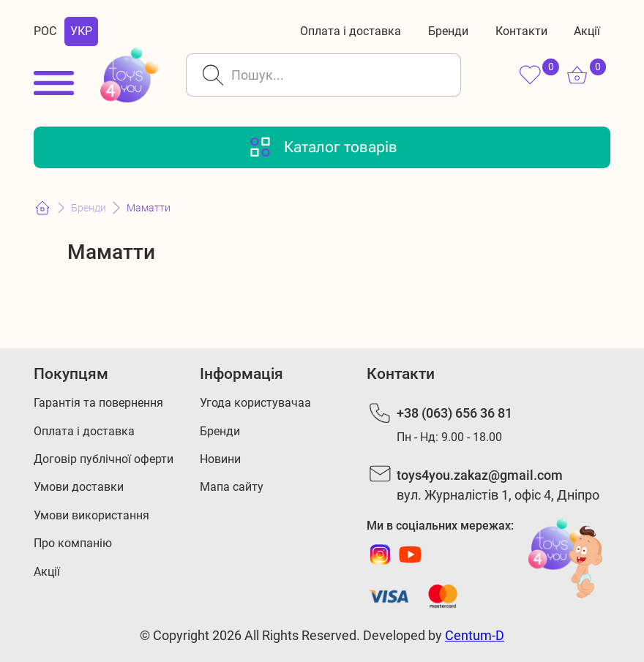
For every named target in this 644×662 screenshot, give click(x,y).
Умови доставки (79, 487)
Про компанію (73, 543)
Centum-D (475, 635)
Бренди (448, 31)
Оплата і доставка (351, 31)
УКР (81, 31)
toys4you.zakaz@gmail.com (480, 475)
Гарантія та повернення (98, 403)
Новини (220, 459)
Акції (587, 31)
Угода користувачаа (255, 403)
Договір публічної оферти (104, 459)
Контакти (521, 31)
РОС (45, 31)
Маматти (149, 208)
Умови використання (91, 515)
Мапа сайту (232, 487)
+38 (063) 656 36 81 (454, 413)
